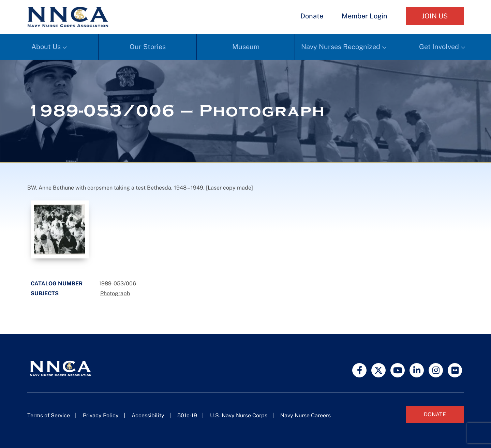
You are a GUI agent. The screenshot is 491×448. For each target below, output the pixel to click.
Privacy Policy (101, 415)
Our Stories (148, 47)
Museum (246, 47)
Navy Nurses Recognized (341, 47)
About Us (46, 47)
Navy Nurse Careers (306, 415)
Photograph (115, 293)
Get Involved (439, 47)
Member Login (364, 16)
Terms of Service (49, 415)
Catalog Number (57, 283)
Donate (312, 16)
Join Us (435, 16)
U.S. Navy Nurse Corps (239, 415)
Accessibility (148, 415)
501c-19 (187, 415)
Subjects (45, 293)
